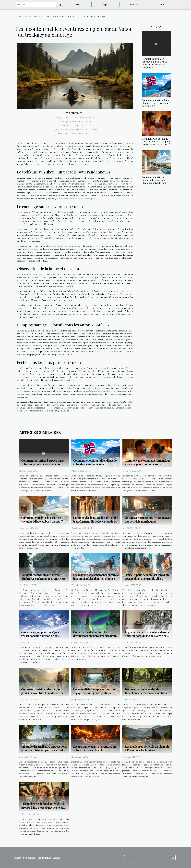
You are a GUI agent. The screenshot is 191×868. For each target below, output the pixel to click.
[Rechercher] (36, 4)
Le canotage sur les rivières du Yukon (74, 121)
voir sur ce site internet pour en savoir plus (76, 199)
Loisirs (77, 4)
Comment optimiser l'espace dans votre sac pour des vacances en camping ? (154, 63)
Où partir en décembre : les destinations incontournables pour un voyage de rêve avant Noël (95, 636)
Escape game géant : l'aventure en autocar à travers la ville (94, 748)
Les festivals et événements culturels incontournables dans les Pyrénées (96, 577)
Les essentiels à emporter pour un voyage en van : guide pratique (94, 691)
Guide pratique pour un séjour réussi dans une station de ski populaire (40, 636)
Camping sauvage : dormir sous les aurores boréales (74, 129)
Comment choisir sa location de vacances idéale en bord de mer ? (155, 180)
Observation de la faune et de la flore (74, 125)
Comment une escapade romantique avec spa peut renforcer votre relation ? (156, 141)
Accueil (19, 16)
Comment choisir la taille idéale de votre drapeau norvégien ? (156, 103)
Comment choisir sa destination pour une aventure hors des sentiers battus (44, 693)
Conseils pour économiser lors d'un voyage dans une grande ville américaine (147, 579)
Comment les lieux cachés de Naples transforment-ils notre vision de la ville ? (96, 521)
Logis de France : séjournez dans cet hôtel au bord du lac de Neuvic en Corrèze (148, 636)
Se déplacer (106, 4)
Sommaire (76, 113)
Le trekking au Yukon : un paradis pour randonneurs (74, 118)
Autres (162, 4)
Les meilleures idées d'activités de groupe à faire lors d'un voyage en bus (42, 807)
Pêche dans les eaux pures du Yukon (74, 133)
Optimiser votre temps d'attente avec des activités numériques (148, 519)
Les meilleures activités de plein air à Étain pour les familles (147, 748)
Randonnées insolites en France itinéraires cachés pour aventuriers (43, 577)
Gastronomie (134, 4)
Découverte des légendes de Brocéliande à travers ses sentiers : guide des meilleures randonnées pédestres (147, 695)
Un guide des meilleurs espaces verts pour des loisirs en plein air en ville (44, 748)
